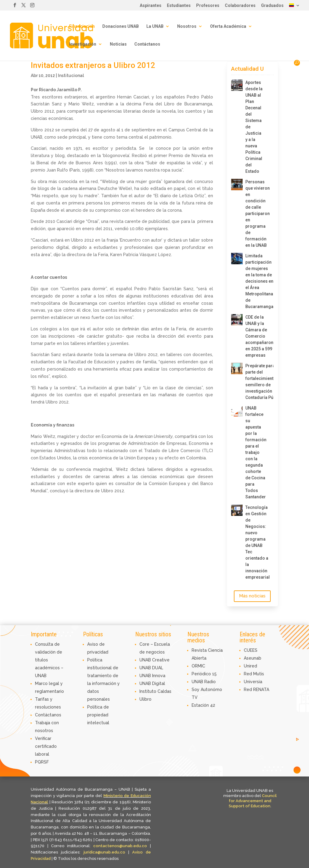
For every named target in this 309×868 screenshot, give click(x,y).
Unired (250, 666)
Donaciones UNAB (121, 26)
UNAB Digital (152, 683)
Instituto (148, 691)
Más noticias (252, 596)
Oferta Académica (228, 26)
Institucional (71, 76)
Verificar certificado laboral (46, 746)
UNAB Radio (204, 682)
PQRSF (42, 762)
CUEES (251, 650)
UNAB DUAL (151, 668)
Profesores (208, 6)
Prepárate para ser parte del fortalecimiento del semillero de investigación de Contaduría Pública (255, 382)
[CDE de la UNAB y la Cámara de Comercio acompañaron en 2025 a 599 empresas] (237, 320)
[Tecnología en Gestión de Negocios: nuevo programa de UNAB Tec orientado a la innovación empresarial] (237, 510)
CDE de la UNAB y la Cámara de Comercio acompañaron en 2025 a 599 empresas (255, 336)
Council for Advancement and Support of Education (253, 801)
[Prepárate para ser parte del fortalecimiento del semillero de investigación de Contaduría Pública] (237, 368)
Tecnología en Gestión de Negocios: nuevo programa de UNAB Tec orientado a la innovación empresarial (255, 542)
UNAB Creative (154, 660)
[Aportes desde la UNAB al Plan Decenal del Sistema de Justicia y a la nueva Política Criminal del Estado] (237, 85)
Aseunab (253, 658)
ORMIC (198, 666)
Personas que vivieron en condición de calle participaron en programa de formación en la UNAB (255, 214)
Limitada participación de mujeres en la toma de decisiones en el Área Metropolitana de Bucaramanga (255, 281)
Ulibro (145, 699)
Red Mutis (254, 674)
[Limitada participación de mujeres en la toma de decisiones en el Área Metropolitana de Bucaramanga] (237, 259)
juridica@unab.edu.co (104, 852)
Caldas (164, 691)
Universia (253, 682)
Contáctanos (147, 44)
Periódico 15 (204, 674)
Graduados (272, 6)
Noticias (118, 44)
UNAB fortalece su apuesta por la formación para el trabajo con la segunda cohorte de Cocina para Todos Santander (255, 452)
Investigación (83, 44)
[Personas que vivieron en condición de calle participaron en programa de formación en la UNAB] (237, 185)
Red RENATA (256, 690)
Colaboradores (240, 6)
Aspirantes (151, 6)
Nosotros (187, 26)
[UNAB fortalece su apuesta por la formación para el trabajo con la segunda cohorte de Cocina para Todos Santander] (237, 411)
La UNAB (155, 26)
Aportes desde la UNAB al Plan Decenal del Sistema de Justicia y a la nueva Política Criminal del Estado (254, 127)
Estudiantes (179, 6)
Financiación (82, 26)
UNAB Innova (152, 676)
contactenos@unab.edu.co (120, 846)
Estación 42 (203, 705)
